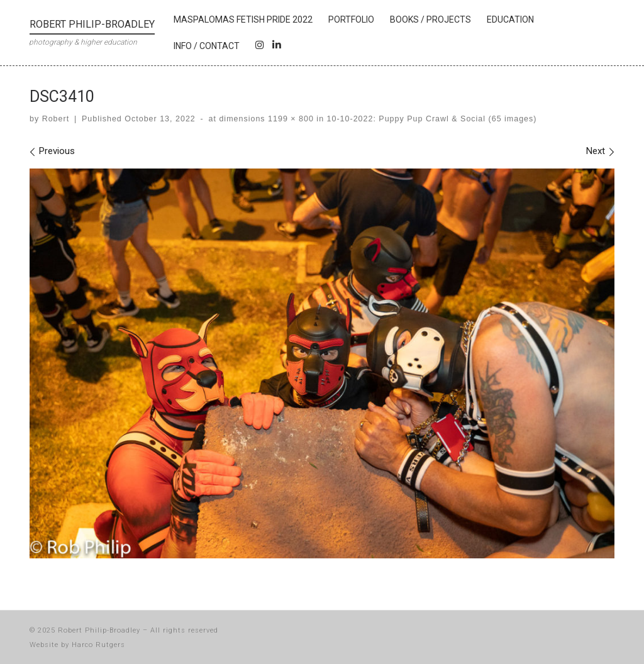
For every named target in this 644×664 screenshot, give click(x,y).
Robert (56, 119)
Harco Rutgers (98, 645)
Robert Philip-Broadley (99, 630)
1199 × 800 (290, 119)
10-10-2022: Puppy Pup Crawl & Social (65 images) (430, 119)
